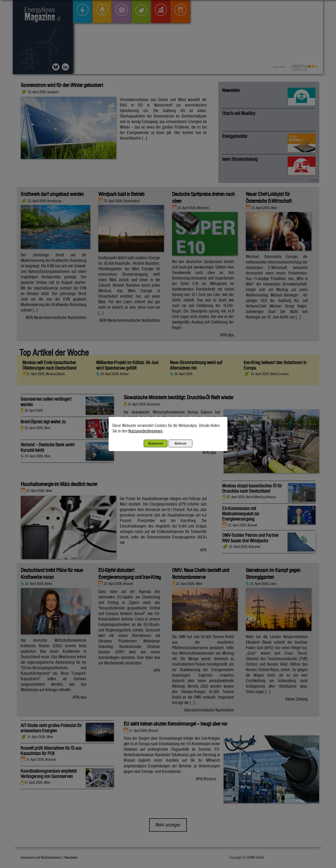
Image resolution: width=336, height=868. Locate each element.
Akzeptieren (156, 443)
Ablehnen (181, 443)
